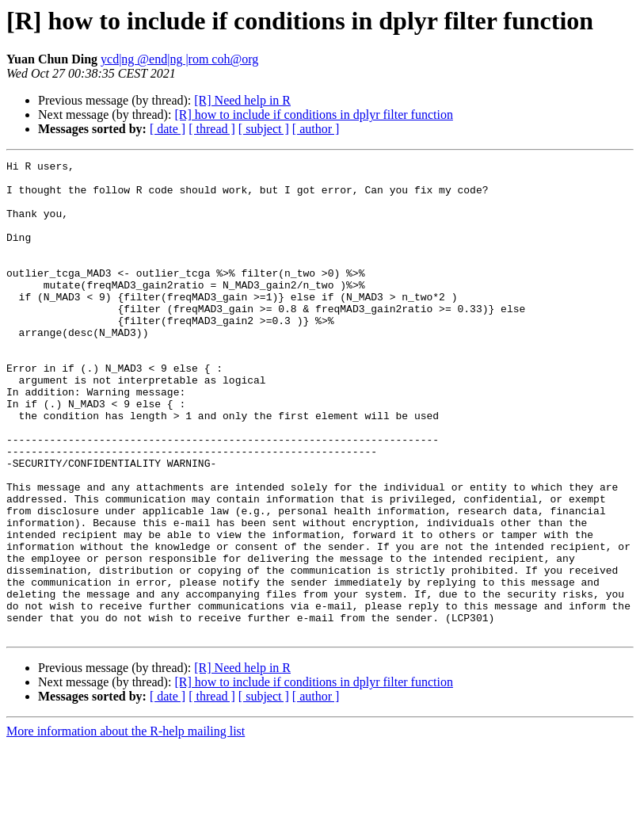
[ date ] (168, 129)
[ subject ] (264, 129)
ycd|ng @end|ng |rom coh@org (179, 59)
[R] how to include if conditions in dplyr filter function (314, 115)
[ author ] (316, 129)
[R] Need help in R (242, 100)
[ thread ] (212, 129)
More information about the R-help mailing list (126, 826)
